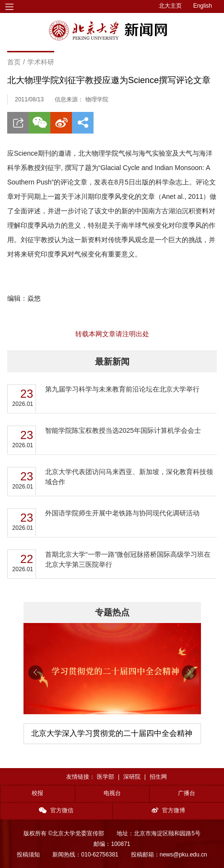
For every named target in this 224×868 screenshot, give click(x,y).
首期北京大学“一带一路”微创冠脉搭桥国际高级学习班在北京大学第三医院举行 (128, 559)
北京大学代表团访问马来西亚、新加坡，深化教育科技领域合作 (129, 477)
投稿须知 (28, 855)
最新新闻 (112, 362)
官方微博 (168, 810)
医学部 (106, 777)
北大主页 (170, 6)
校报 (37, 793)
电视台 (112, 793)
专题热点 (112, 612)
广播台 (187, 793)
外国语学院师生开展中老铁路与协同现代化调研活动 (122, 513)
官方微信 (56, 810)
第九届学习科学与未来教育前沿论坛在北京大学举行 (122, 389)
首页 (14, 62)
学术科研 (41, 62)
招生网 (158, 777)
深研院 (132, 777)
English (203, 6)
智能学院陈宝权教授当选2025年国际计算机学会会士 (123, 430)
